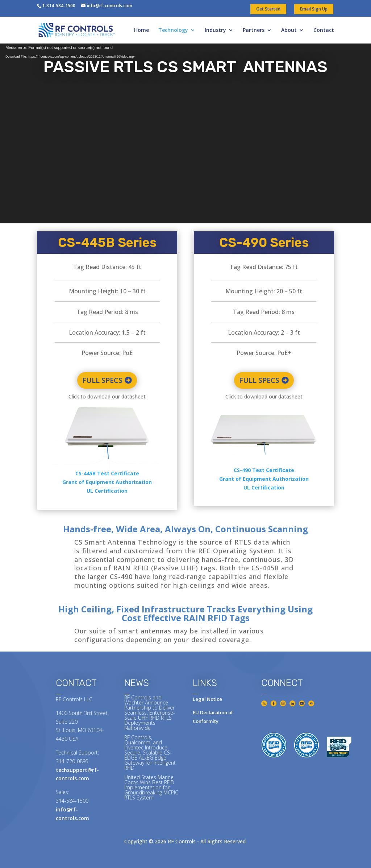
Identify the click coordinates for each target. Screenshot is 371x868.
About (289, 30)
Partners (254, 30)
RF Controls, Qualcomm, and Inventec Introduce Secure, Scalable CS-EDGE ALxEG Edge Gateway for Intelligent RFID (150, 753)
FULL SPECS (102, 380)
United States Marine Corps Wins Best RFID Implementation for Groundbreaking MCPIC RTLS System (151, 787)
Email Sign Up (314, 9)
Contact (324, 30)
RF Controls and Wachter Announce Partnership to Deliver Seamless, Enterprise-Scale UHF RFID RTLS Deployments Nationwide (150, 713)
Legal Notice (207, 699)
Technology (173, 30)
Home (141, 30)
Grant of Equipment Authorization (107, 482)
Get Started (268, 9)
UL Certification (107, 491)
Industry (215, 30)
